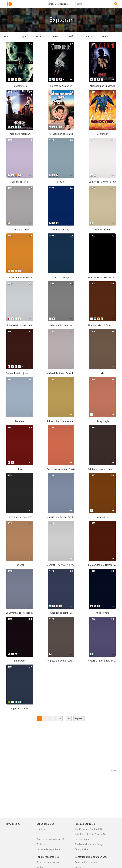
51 (69, 719)
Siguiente (79, 719)
